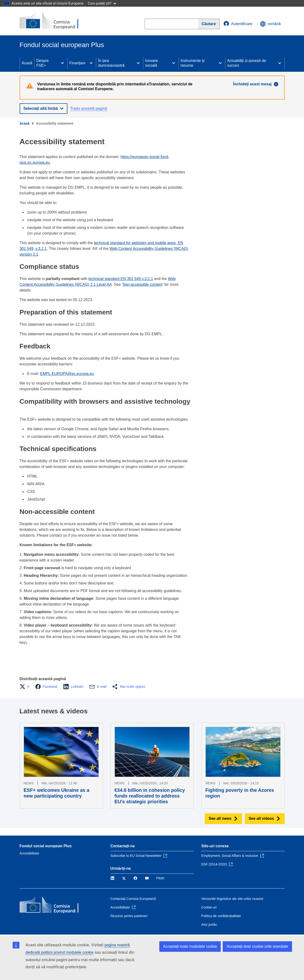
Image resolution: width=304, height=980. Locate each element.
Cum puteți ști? (102, 3)
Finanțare (77, 63)
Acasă (27, 63)
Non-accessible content (143, 284)
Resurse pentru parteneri (129, 916)
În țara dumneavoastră (111, 63)
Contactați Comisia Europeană (133, 899)
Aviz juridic (209, 925)
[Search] (209, 24)
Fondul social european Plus (46, 846)
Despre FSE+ (43, 63)
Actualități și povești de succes (247, 63)
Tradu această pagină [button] (89, 108)
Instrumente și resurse (193, 63)
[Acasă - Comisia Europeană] (54, 21)
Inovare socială (152, 63)
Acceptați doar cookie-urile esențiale (257, 946)
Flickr (160, 878)
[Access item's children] (62, 63)
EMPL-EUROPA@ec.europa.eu (67, 374)
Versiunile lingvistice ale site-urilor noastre (232, 899)
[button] (26, 687)
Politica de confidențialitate (221, 916)
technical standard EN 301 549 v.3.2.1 (121, 279)
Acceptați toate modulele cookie (190, 946)
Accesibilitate (29, 853)
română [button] (270, 24)
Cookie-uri (209, 907)
